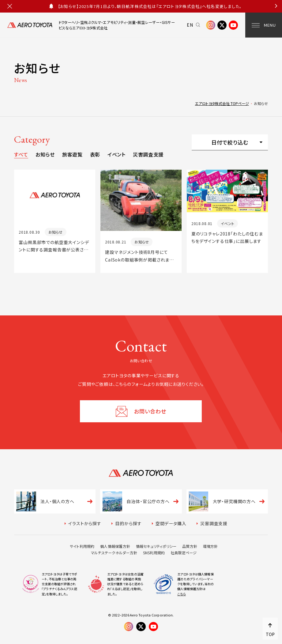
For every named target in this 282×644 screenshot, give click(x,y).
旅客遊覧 (72, 154)
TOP (270, 634)
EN (190, 25)
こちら (182, 594)
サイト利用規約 (82, 546)
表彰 (95, 154)
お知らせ (45, 154)
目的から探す (128, 523)
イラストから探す (85, 523)
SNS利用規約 (154, 553)
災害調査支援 (148, 154)
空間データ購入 (171, 523)
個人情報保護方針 (115, 546)
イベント (117, 154)
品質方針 (190, 546)
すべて (21, 154)
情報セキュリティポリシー (156, 546)
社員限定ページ (184, 553)
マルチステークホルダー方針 (114, 553)
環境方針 (211, 546)
